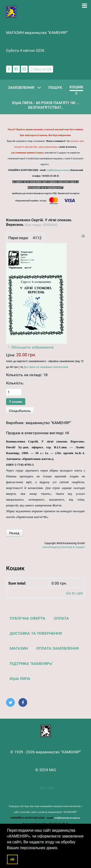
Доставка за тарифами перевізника (46, 367)
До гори (45, 788)
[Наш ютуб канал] (41, 69)
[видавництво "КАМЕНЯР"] (11, 11)
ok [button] (12, 859)
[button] (60, 848)
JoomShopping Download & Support (63, 547)
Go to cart (74, 593)
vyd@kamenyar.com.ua (58, 170)
